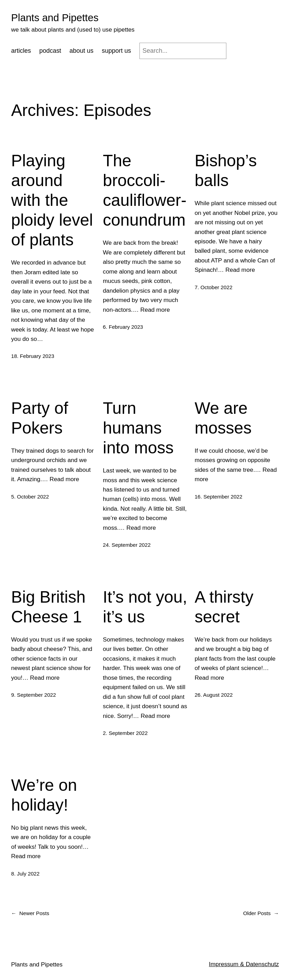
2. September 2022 (125, 733)
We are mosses (223, 418)
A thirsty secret (224, 607)
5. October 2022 (30, 497)
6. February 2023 (123, 327)
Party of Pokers (40, 418)
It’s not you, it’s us (145, 607)
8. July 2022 (25, 874)
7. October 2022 (214, 287)
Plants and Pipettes (55, 18)
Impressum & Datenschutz (244, 964)
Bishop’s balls (226, 170)
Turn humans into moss (138, 428)
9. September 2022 (34, 695)
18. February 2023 (33, 356)
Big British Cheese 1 (48, 607)
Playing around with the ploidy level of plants (52, 200)
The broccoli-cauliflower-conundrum (145, 190)
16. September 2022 (219, 497)
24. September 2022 (127, 545)
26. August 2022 (214, 695)
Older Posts (261, 913)
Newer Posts (30, 913)
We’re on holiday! (44, 795)
